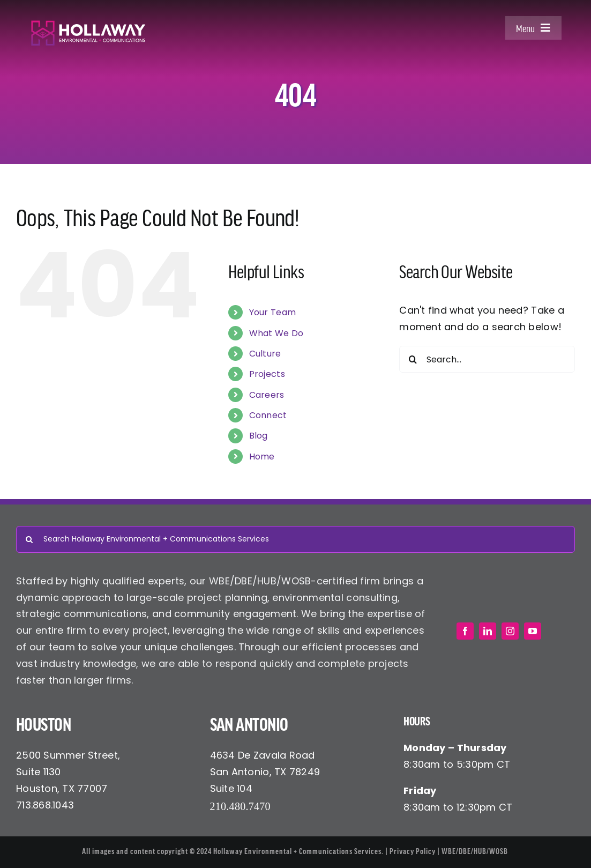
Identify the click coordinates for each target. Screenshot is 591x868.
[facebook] (465, 631)
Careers (267, 395)
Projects (267, 374)
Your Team (272, 312)
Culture (265, 354)
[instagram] (510, 631)
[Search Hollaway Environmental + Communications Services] (295, 539)
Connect (268, 415)
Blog (259, 436)
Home (262, 457)
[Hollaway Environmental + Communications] (88, 24)
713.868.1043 (45, 805)
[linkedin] (488, 631)
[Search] (413, 359)
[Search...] (487, 359)
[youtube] (533, 631)
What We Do (276, 333)
